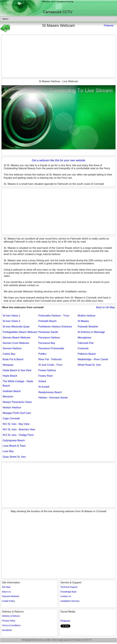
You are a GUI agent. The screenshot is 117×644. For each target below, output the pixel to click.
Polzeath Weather (88, 327)
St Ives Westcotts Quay (16, 327)
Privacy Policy (9, 621)
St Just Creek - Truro (50, 365)
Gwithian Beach (12, 391)
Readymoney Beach (50, 392)
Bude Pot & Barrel (13, 359)
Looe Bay (8, 451)
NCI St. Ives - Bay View (16, 424)
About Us (6, 592)
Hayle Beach (10, 376)
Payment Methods (11, 596)
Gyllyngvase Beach (14, 440)
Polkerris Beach (87, 354)
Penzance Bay (47, 343)
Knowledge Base (68, 592)
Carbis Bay (9, 354)
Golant (42, 381)
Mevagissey (84, 338)
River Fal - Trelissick (50, 359)
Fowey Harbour (47, 370)
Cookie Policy (8, 601)
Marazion (8, 397)
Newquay (8, 365)
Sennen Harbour (12, 348)
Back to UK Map (105, 307)
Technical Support (69, 587)
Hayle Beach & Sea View (17, 370)
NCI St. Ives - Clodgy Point (18, 435)
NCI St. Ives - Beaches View (19, 429)
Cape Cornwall (11, 418)
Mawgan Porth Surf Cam (17, 413)
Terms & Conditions (11, 625)
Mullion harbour (86, 316)
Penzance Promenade (51, 348)
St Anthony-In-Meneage (91, 332)
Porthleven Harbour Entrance (55, 327)
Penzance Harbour (49, 338)
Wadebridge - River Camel (93, 359)
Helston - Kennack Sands (53, 398)
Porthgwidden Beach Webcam (20, 332)
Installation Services (70, 601)
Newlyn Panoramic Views (17, 402)
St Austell (44, 387)
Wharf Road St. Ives (89, 365)
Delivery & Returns (11, 616)
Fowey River (46, 376)
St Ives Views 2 (11, 321)
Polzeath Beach (47, 321)
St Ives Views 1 (11, 316)
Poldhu (42, 354)
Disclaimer (7, 630)
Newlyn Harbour (12, 408)
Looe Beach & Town (14, 446)
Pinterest (109, 26)
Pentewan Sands (48, 332)
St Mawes (83, 321)
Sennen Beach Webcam (17, 338)
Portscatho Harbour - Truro (54, 316)
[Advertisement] (58, 56)
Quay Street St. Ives (14, 457)
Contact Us (66, 596)
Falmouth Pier (86, 343)
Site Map (6, 587)
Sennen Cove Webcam (16, 343)
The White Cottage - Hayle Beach (18, 384)
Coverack (83, 348)
